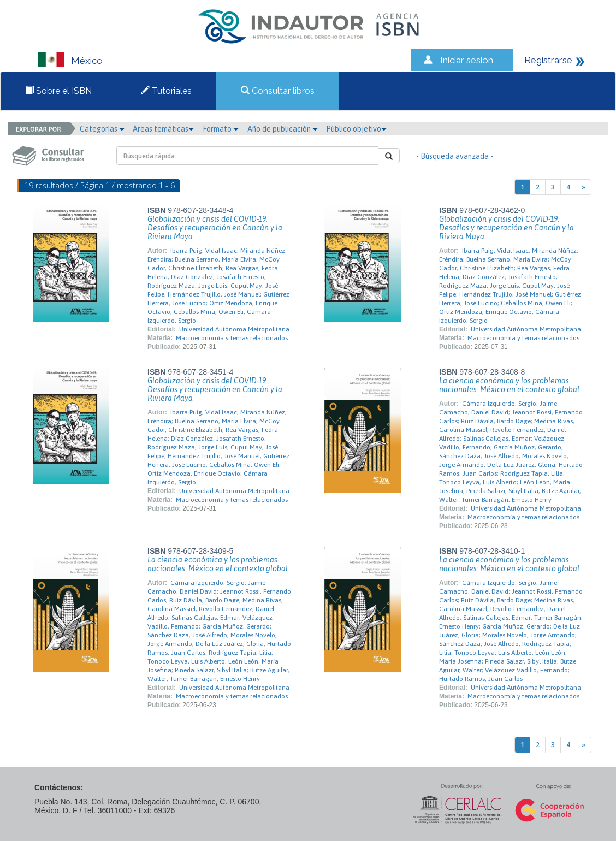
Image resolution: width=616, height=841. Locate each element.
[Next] (584, 187)
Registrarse (548, 60)
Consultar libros (278, 91)
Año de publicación (283, 129)
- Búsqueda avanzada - (455, 156)
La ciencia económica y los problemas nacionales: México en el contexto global (509, 385)
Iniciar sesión (467, 60)
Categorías (102, 129)
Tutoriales (166, 91)
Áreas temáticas (163, 129)
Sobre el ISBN (58, 91)
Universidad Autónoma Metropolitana (234, 329)
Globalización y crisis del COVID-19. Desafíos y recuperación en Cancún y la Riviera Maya (215, 228)
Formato (221, 129)
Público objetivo (356, 129)
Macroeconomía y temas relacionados (232, 338)
